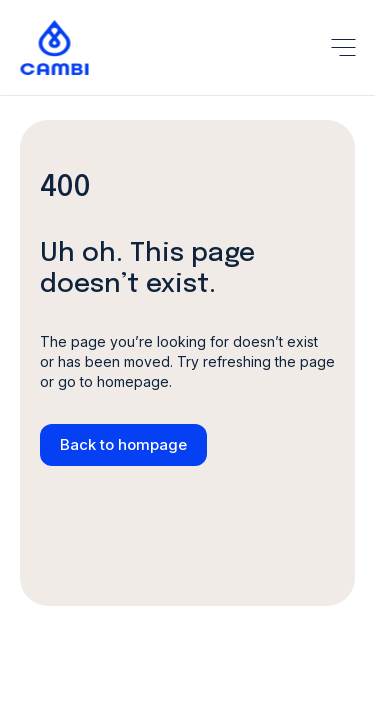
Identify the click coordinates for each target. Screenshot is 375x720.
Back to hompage (123, 444)
